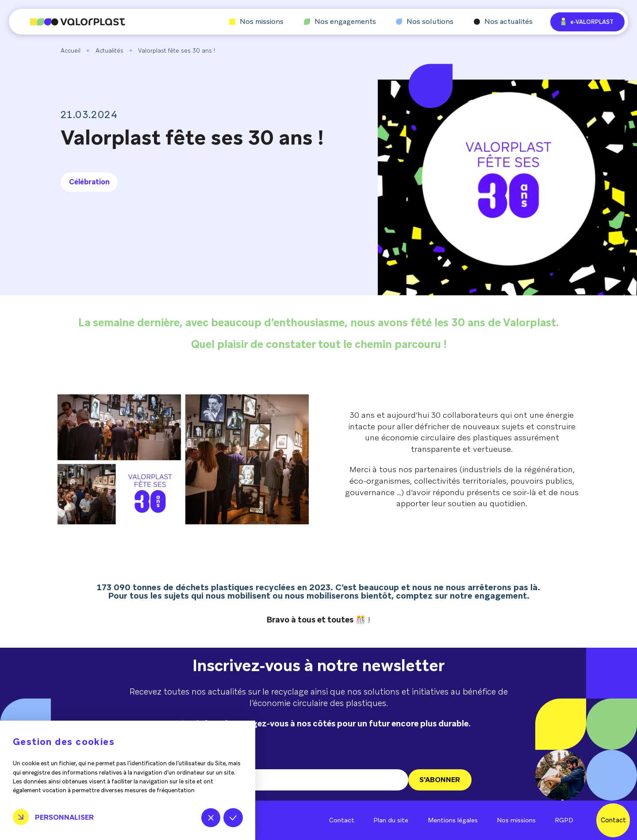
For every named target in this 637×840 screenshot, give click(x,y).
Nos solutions (425, 22)
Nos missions (256, 22)
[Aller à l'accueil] (67, 22)
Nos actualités (503, 22)
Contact (342, 820)
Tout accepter (233, 818)
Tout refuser (211, 818)
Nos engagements (340, 22)
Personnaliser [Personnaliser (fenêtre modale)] (64, 817)
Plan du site (391, 820)
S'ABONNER (440, 780)
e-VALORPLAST (587, 21)
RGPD (564, 820)
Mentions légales (453, 820)
